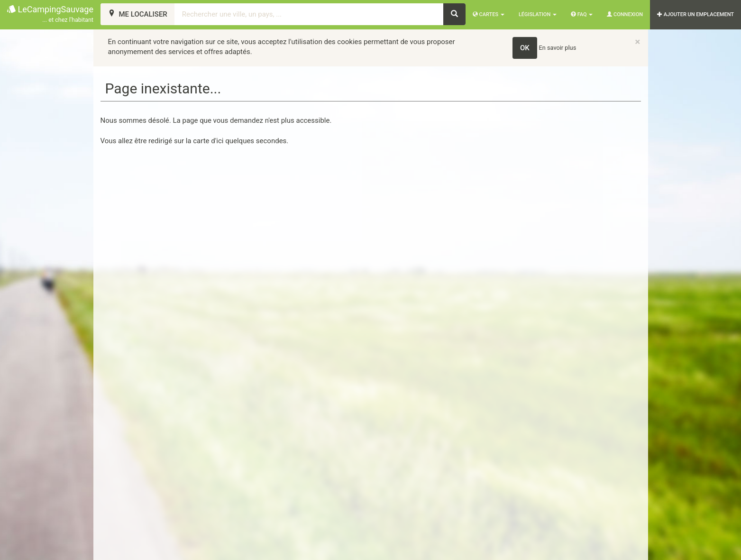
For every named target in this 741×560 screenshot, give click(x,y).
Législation (538, 14)
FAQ (582, 14)
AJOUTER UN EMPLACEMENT (695, 14)
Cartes (489, 14)
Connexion (625, 14)
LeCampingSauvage (50, 14)
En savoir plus (558, 48)
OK (525, 48)
